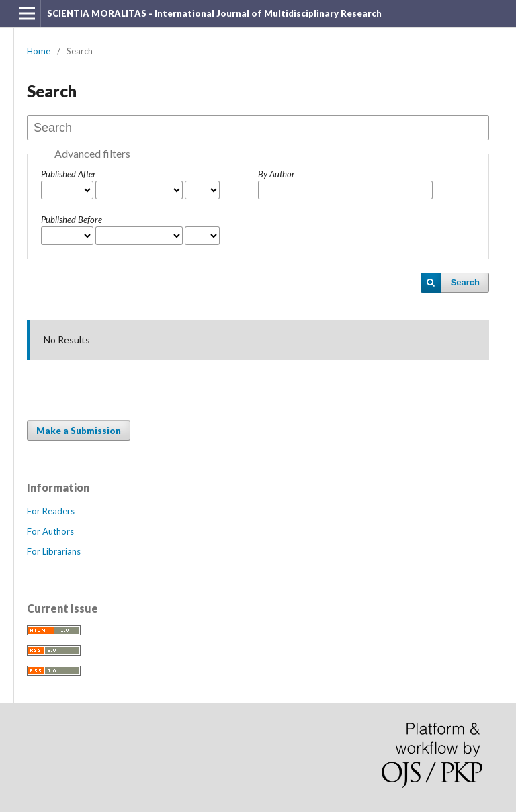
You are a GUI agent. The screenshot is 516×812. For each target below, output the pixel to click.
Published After (69, 174)
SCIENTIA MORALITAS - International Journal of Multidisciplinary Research (214, 13)
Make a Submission (79, 431)
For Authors (50, 531)
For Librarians (54, 551)
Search (465, 282)
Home (39, 51)
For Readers (51, 511)
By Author (276, 174)
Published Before (72, 220)
